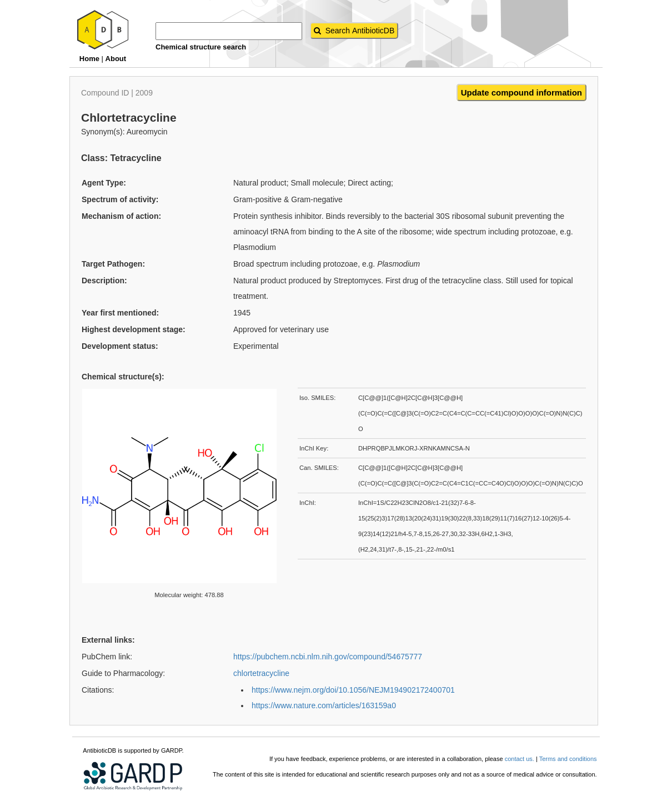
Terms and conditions (568, 759)
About (116, 59)
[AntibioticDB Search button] (354, 31)
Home (89, 59)
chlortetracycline (261, 673)
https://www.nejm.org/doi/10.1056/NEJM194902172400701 (353, 690)
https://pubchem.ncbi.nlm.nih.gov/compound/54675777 (328, 657)
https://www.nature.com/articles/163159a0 (324, 705)
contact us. (520, 759)
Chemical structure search (201, 47)
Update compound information (521, 92)
